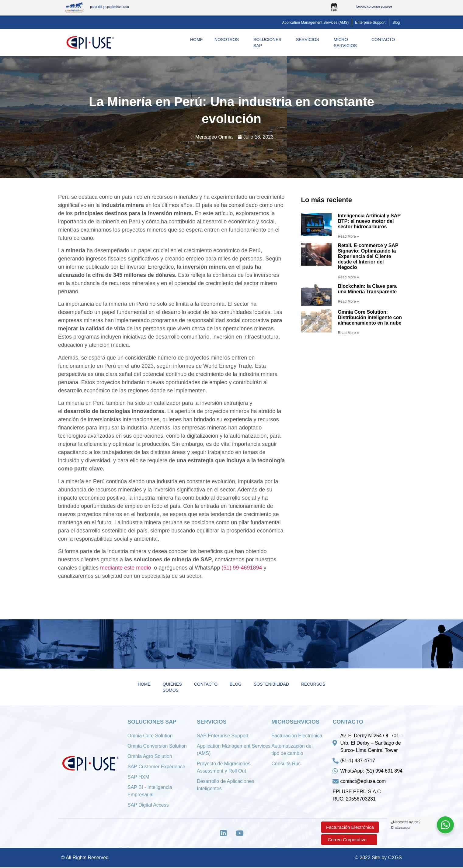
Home (197, 40)
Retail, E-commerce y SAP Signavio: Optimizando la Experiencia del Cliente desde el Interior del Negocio (368, 256)
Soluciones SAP (269, 43)
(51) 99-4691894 (242, 568)
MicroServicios (347, 43)
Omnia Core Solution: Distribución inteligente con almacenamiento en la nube (370, 317)
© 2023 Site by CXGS (378, 858)
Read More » (348, 236)
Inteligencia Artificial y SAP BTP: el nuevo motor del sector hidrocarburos (369, 221)
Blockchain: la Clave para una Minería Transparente (367, 289)
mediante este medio (126, 568)
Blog (236, 684)
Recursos (313, 684)
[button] (316, 22)
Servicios (309, 40)
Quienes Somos (172, 687)
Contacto (385, 40)
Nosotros (228, 40)
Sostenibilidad (271, 684)
